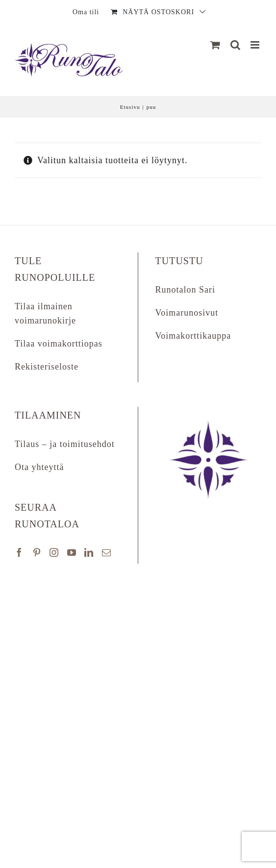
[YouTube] (72, 552)
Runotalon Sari (186, 290)
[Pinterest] (37, 552)
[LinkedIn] (89, 552)
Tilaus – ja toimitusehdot (65, 444)
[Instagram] (54, 552)
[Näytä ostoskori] (215, 45)
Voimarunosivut (187, 313)
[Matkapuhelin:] (256, 45)
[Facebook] (19, 552)
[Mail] (107, 552)
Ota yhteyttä (39, 467)
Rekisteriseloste (47, 367)
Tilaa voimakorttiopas (59, 344)
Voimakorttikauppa (193, 336)
